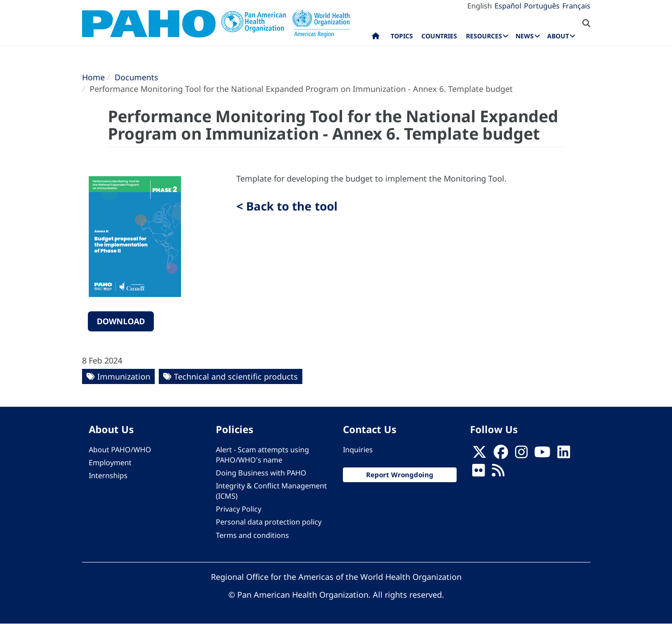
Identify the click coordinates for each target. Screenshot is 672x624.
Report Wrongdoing (400, 475)
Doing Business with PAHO (261, 473)
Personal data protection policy (269, 522)
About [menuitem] (558, 36)
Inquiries (358, 450)
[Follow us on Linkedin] (564, 455)
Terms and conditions (252, 535)
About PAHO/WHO (120, 450)
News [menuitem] (525, 36)
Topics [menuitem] (402, 36)
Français (576, 6)
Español (508, 6)
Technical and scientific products (236, 376)
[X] (479, 455)
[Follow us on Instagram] (521, 455)
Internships (108, 475)
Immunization (124, 376)
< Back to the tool (287, 206)
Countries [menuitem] (439, 36)
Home (93, 77)
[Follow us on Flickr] (478, 473)
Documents (136, 77)
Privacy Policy (239, 509)
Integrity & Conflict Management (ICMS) (271, 491)
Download (121, 321)
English (480, 6)
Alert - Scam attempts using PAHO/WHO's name (262, 455)
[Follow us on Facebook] (501, 455)
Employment (110, 463)
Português (542, 6)
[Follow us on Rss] (498, 473)
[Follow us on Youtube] (542, 455)
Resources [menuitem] (484, 36)
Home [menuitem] (376, 38)
